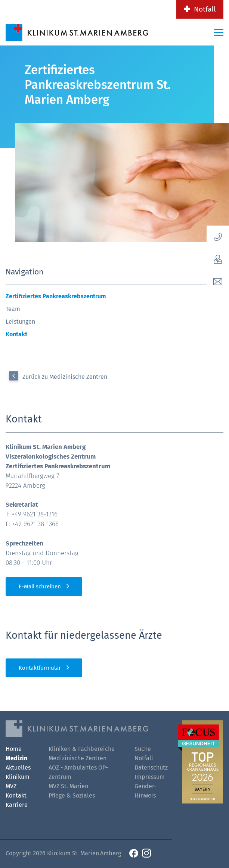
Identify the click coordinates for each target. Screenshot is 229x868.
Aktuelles (18, 768)
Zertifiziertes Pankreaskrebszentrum (56, 296)
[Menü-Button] (219, 32)
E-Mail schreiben (40, 586)
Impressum (150, 777)
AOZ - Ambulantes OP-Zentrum (78, 772)
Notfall (205, 9)
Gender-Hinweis (145, 791)
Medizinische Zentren (78, 758)
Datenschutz (150, 768)
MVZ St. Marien (68, 786)
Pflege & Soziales (72, 795)
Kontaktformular (40, 668)
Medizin (16, 758)
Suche (143, 749)
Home (14, 749)
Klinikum (18, 777)
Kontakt (16, 334)
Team (13, 309)
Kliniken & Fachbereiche (82, 749)
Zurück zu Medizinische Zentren (65, 377)
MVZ (11, 786)
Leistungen (20, 322)
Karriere (17, 805)
